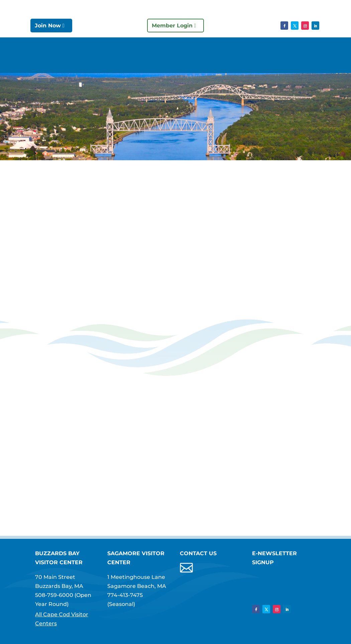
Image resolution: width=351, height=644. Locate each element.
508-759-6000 (54, 595)
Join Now (48, 26)
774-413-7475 (125, 595)
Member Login (172, 26)
